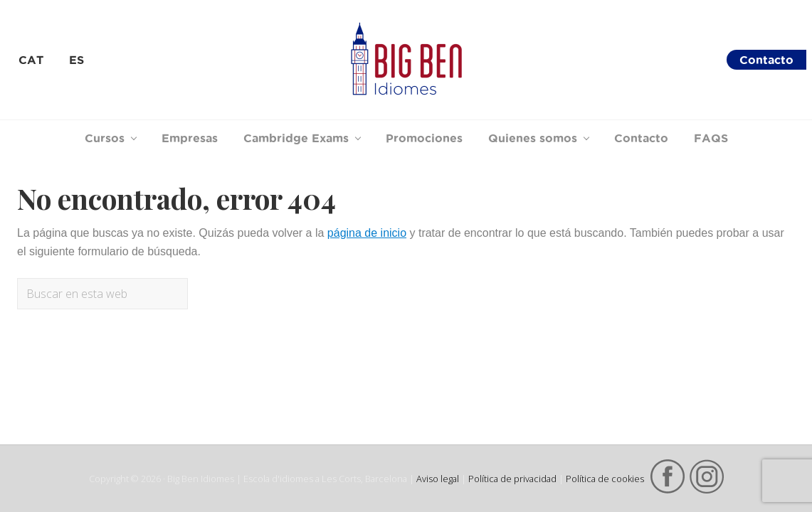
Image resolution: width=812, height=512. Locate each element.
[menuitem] (31, 60)
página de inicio (367, 233)
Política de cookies (605, 479)
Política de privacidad (512, 479)
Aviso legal (438, 479)
